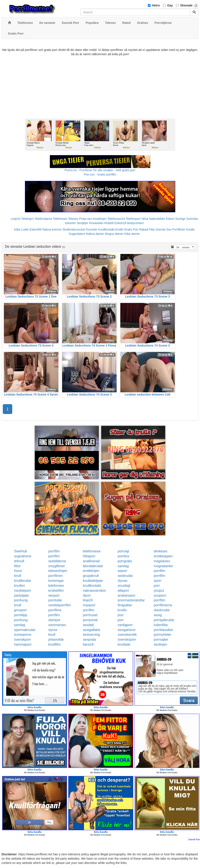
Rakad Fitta (147, 229)
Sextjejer (82, 223)
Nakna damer (95, 234)
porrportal (90, 620)
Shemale (186, 5)
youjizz (159, 591)
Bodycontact (135, 223)
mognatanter (163, 566)
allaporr (123, 591)
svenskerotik (127, 635)
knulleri (20, 586)
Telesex (73, 219)
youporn (160, 595)
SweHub (21, 551)
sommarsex (57, 625)
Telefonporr (133, 219)
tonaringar (56, 581)
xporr (158, 581)
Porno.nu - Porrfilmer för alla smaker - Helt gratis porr (100, 170)
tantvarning (91, 635)
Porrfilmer (179, 229)
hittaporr (89, 556)
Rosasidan (96, 223)
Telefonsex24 (116, 219)
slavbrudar (162, 610)
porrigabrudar (164, 620)
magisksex (162, 561)
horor (18, 571)
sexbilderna (57, 561)
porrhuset (90, 615)
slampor (54, 620)
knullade (124, 644)
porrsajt (123, 551)
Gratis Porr (131, 229)
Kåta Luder (22, 229)
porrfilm (54, 551)
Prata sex (85, 219)
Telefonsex (60, 219)
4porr (87, 595)
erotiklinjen (91, 571)
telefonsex (56, 586)
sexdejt (88, 625)
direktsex (161, 551)
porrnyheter (163, 635)
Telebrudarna (43, 219)
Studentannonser (74, 229)
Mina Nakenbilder (153, 219)
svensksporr (127, 640)
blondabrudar (93, 566)
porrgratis (125, 561)
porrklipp (21, 615)
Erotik (119, 229)
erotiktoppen (163, 556)
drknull (19, 561)
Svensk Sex (163, 229)
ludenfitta (161, 625)
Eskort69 (36, 229)
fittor (18, 566)
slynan (122, 581)
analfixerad (91, 561)
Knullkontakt (106, 229)
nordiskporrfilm (60, 605)
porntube (55, 600)
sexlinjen (160, 644)
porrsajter (161, 640)
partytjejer (22, 595)
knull (18, 576)
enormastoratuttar (131, 600)
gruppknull (91, 576)
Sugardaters (77, 234)
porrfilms (55, 610)
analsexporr (127, 595)
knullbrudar (23, 581)
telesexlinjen (58, 571)
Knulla (190, 229)
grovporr (21, 610)
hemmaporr (23, 644)
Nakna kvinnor (52, 229)
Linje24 (16, 219)
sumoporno (23, 635)
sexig (158, 615)
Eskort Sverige (176, 219)
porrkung (21, 600)
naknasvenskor (95, 591)
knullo (122, 610)
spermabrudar (25, 630)
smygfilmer (57, 566)
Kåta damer (132, 234)
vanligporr (125, 625)
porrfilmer (56, 576)
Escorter (92, 229)
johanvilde (56, 640)
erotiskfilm (56, 591)
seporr (122, 571)
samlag (123, 566)
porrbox (123, 556)
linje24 (88, 600)
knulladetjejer (93, 581)
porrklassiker (164, 630)
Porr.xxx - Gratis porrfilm (100, 174)
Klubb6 (109, 223)
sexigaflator (92, 630)
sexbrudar (125, 576)
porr (157, 586)
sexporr (54, 595)
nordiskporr (23, 591)
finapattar (125, 605)
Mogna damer (114, 234)
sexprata (89, 640)
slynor (53, 630)
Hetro (156, 5)
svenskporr (23, 640)
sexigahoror (127, 630)
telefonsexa (92, 551)
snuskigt (124, 586)
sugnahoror (23, 556)
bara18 (88, 644)
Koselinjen (100, 219)
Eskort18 (120, 223)
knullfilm (55, 644)
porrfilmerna (163, 605)
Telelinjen (27, 219)
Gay (170, 5)
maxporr (89, 605)
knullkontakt (92, 586)
